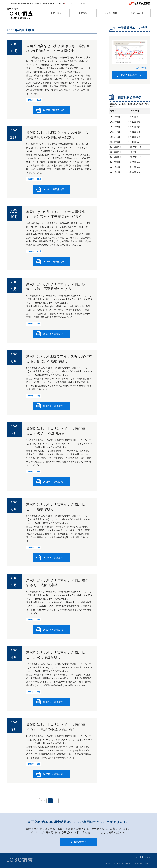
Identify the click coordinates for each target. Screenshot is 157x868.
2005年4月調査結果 (53, 702)
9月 (38, 324)
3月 (38, 764)
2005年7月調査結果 (53, 482)
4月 (38, 692)
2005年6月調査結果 (53, 558)
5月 (38, 620)
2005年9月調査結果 (53, 334)
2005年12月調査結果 (54, 110)
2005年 (31, 100)
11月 (39, 179)
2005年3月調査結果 (53, 774)
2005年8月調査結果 (53, 406)
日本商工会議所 (144, 857)
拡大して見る (141, 68)
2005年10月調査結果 (54, 262)
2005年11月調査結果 (54, 189)
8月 (38, 396)
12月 (39, 100)
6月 (38, 547)
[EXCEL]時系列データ (131, 75)
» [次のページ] (62, 801)
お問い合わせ (80, 842)
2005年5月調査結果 (53, 630)
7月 (38, 472)
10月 (39, 251)
